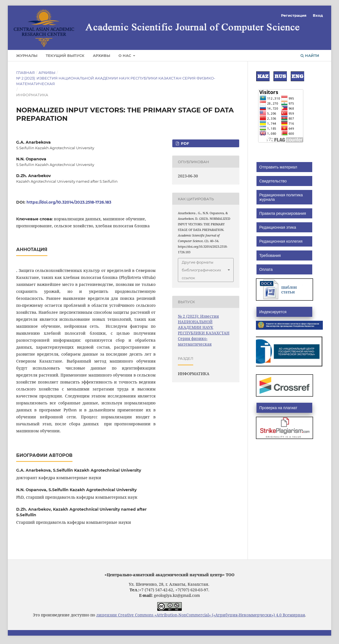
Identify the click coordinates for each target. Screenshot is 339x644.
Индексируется (273, 312)
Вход (318, 15)
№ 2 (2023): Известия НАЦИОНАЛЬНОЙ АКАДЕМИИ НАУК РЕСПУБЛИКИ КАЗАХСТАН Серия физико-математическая (116, 81)
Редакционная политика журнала (281, 197)
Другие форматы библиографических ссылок (201, 270)
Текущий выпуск (65, 56)
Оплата (266, 269)
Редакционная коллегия (281, 241)
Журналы (27, 56)
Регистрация (294, 15)
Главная (26, 73)
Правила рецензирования (283, 213)
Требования (270, 255)
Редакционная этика (278, 227)
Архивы (101, 56)
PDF (184, 143)
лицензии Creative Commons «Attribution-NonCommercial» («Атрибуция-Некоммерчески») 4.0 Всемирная (201, 615)
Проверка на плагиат (278, 408)
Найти (310, 56)
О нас (125, 56)
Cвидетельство (273, 181)
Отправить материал (278, 167)
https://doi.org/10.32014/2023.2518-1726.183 (69, 202)
